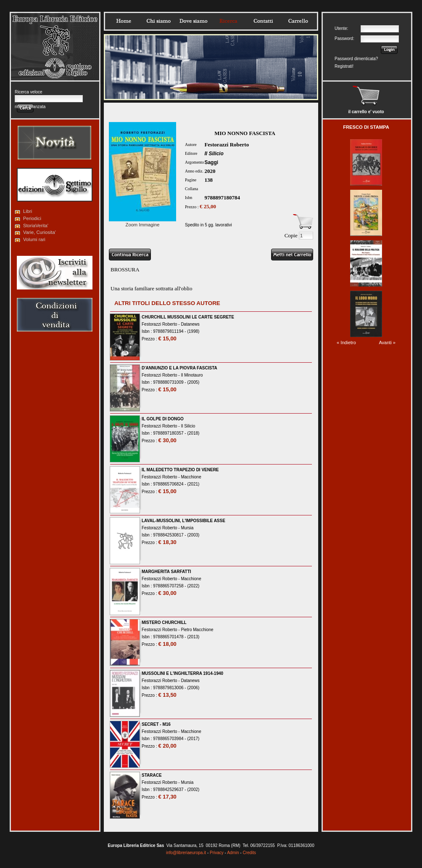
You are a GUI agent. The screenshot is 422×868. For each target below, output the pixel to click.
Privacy (217, 853)
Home (124, 21)
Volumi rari (34, 239)
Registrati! (344, 66)
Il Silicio (214, 154)
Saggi (211, 162)
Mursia (187, 528)
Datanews (190, 324)
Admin (233, 853)
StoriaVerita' (36, 226)
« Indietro (346, 342)
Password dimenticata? (356, 59)
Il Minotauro (192, 375)
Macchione (191, 477)
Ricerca (228, 21)
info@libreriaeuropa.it (186, 853)
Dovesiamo (193, 21)
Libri (28, 211)
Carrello (298, 21)
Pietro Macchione (197, 630)
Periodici (32, 218)
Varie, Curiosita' (40, 232)
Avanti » (387, 342)
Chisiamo (158, 21)
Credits (249, 853)
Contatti (263, 21)
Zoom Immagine (142, 222)
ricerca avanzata (30, 107)
